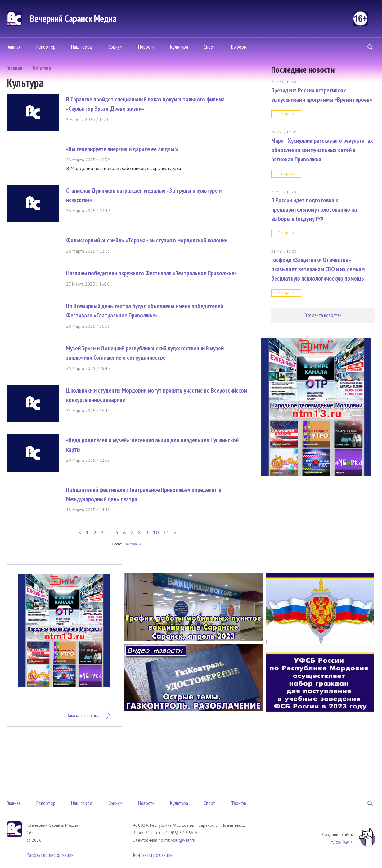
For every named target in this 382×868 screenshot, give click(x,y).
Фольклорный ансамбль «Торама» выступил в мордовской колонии (147, 240)
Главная (14, 47)
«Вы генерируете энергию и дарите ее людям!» (122, 149)
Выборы (239, 47)
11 (166, 532)
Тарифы (239, 803)
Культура (179, 47)
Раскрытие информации (50, 855)
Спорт (210, 47)
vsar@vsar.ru (183, 840)
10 (156, 532)
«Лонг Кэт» (342, 842)
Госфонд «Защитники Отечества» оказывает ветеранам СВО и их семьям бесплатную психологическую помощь (318, 269)
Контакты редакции (153, 855)
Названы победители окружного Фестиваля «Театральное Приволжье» (151, 273)
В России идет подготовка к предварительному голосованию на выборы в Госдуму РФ (314, 209)
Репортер (46, 47)
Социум (115, 47)
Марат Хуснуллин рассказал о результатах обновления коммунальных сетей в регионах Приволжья (322, 150)
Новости (146, 47)
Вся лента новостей (323, 315)
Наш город (82, 47)
